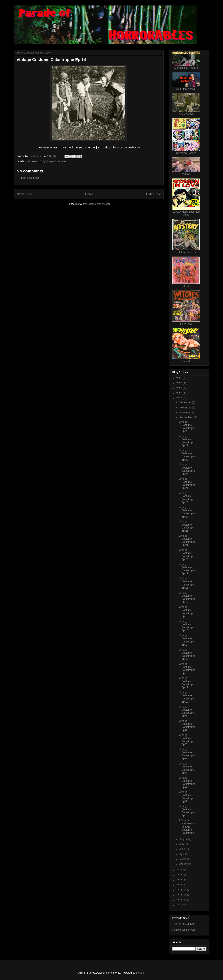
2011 (179, 905)
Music (186, 286)
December (186, 402)
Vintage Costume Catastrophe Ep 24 (187, 483)
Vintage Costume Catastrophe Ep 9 (187, 711)
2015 (179, 885)
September (186, 417)
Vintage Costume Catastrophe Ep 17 (187, 597)
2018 (179, 870)
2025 (179, 378)
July (182, 844)
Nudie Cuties (186, 114)
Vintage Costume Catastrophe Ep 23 (187, 498)
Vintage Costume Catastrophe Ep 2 (187, 811)
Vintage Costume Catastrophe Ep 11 (187, 683)
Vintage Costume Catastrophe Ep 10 (187, 697)
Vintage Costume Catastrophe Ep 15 (187, 626)
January (184, 864)
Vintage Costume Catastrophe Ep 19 (187, 569)
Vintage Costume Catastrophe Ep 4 (187, 782)
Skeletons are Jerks (186, 252)
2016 (179, 880)
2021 (179, 388)
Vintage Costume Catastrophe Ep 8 (187, 725)
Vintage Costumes (56, 161)
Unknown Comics (186, 153)
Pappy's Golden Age (184, 930)
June (183, 849)
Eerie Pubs (186, 324)
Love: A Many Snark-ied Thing (186, 213)
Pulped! (186, 361)
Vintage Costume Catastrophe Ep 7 (187, 740)
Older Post (153, 194)
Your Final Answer (186, 89)
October (184, 412)
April (182, 854)
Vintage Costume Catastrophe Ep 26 (187, 455)
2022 (179, 383)
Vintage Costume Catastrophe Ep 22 (187, 512)
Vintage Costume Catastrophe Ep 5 (187, 768)
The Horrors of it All (183, 924)
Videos (186, 174)
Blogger (140, 973)
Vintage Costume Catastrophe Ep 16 (187, 611)
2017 (179, 875)
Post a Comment (31, 178)
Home (89, 194)
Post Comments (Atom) (96, 204)
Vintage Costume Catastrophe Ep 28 (187, 426)
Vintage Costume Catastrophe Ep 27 (187, 441)
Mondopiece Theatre (186, 68)
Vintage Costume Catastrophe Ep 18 (187, 583)
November (186, 408)
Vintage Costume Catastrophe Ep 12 (187, 668)
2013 (179, 895)
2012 (179, 900)
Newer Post (25, 194)
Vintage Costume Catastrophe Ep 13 (187, 654)
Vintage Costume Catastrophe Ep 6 (187, 754)
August (184, 839)
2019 (179, 398)
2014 (179, 890)
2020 (179, 393)
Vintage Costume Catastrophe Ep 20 (187, 555)
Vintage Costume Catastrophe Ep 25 (187, 469)
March (183, 859)
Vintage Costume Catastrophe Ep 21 (187, 526)
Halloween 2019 (35, 161)
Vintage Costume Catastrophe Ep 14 (187, 640)
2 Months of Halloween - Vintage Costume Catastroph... (187, 827)
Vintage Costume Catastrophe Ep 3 (187, 797)
